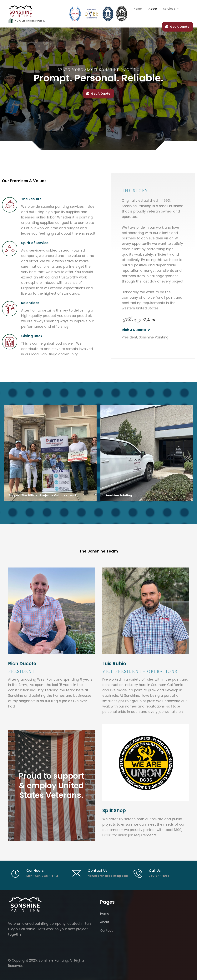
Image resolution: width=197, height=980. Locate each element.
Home (105, 914)
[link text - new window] (146, 762)
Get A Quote (101, 94)
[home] (27, 14)
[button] (170, 9)
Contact (106, 930)
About (105, 922)
